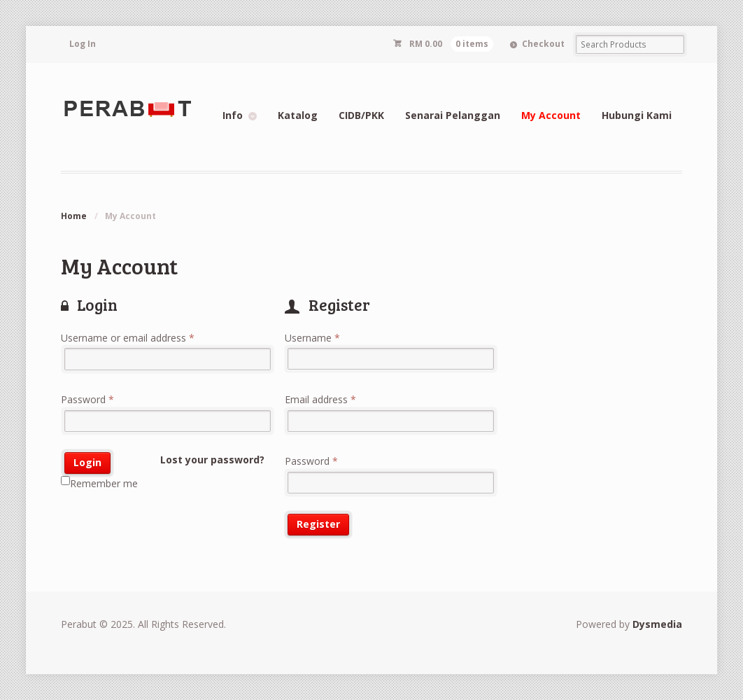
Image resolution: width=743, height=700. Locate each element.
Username (312, 338)
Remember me (99, 483)
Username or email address (128, 338)
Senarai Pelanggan (453, 115)
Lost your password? (212, 460)
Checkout (543, 44)
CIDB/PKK (361, 115)
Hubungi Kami (637, 115)
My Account (551, 115)
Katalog (298, 115)
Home (74, 216)
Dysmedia (657, 624)
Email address (320, 399)
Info (233, 115)
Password (87, 399)
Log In (83, 44)
